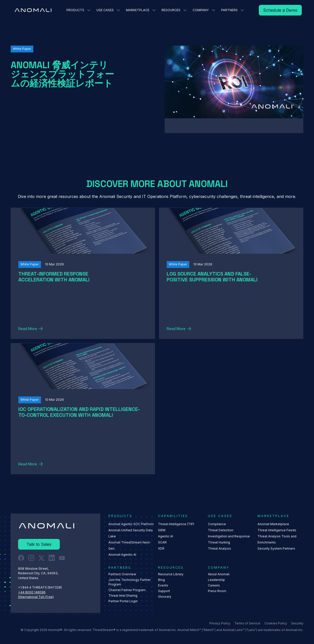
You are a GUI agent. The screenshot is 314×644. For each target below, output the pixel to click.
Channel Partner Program (127, 590)
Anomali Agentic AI (122, 555)
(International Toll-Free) (36, 597)
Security (297, 623)
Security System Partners (276, 548)
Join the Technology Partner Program (130, 582)
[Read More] (280, 10)
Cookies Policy (276, 623)
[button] (78, 10)
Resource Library (171, 574)
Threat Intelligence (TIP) (176, 524)
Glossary (165, 597)
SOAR (163, 542)
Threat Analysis (219, 548)
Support (164, 591)
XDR (161, 548)
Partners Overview (122, 574)
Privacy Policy (220, 623)
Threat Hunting (219, 542)
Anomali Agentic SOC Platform (131, 524)
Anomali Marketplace (273, 524)
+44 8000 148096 (32, 592)
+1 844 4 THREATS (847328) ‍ (40, 587)
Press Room (217, 591)
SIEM (162, 530)
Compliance (217, 524)
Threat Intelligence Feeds (277, 530)
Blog (162, 580)
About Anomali (219, 574)
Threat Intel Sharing (123, 596)
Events (163, 586)
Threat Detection (221, 530)
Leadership (216, 580)
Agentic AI (166, 536)
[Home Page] (33, 10)
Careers (214, 586)
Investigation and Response (229, 536)
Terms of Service (247, 623)
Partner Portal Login (123, 601)
